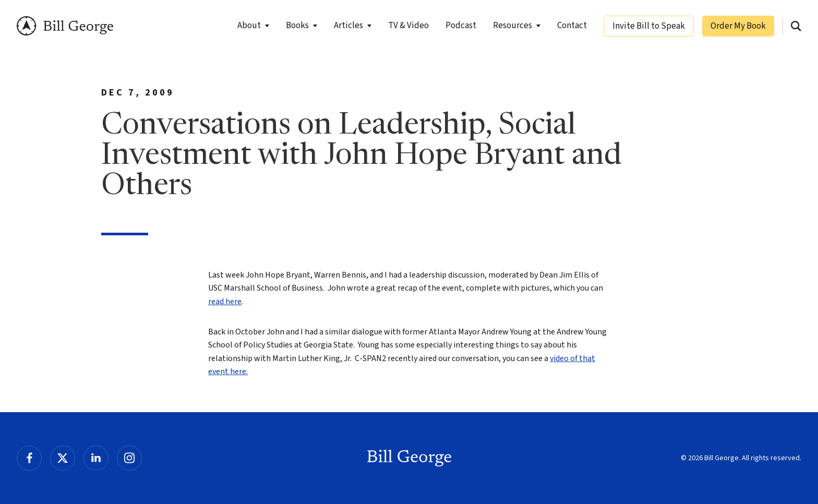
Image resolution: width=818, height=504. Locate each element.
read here (225, 302)
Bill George (65, 26)
